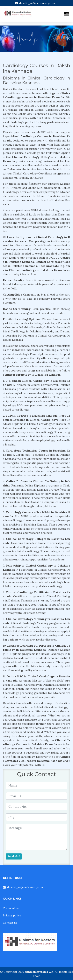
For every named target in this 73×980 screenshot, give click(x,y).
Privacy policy (12, 915)
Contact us (10, 923)
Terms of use (11, 908)
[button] (5, 39)
